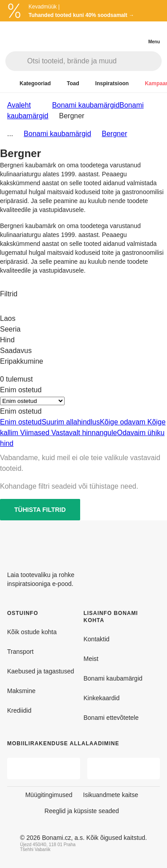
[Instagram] (153, 542)
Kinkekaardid (102, 698)
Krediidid (19, 710)
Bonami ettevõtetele (111, 718)
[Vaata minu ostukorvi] (136, 34)
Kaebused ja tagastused (41, 671)
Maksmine (21, 691)
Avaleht (19, 105)
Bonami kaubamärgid (57, 134)
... (10, 134)
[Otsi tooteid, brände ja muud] (94, 61)
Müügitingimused (49, 795)
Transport (20, 652)
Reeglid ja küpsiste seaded (82, 811)
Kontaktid (97, 639)
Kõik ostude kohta (32, 632)
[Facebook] (131, 542)
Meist (91, 659)
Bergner (115, 134)
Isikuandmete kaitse (111, 795)
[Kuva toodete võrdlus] (118, 35)
